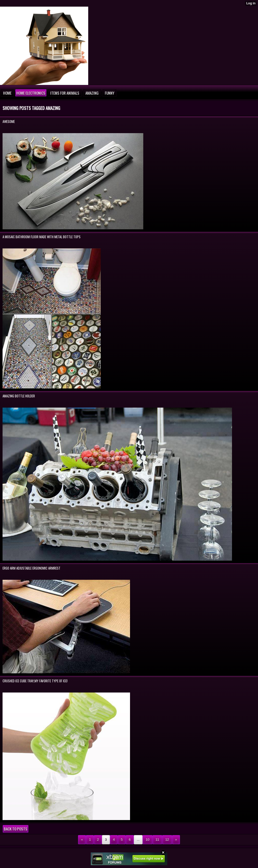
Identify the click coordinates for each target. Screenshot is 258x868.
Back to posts (16, 829)
